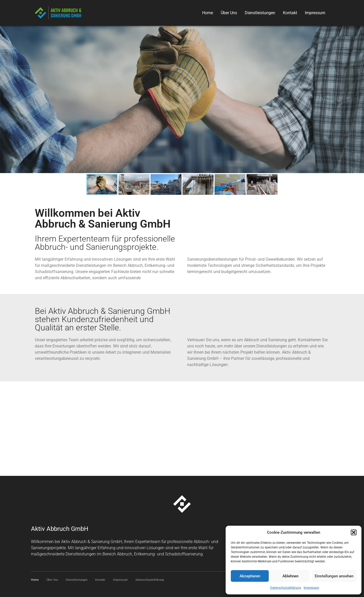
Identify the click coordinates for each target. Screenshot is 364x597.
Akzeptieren (250, 576)
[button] (354, 532)
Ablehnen (290, 576)
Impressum (311, 588)
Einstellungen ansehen (334, 576)
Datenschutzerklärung (286, 588)
